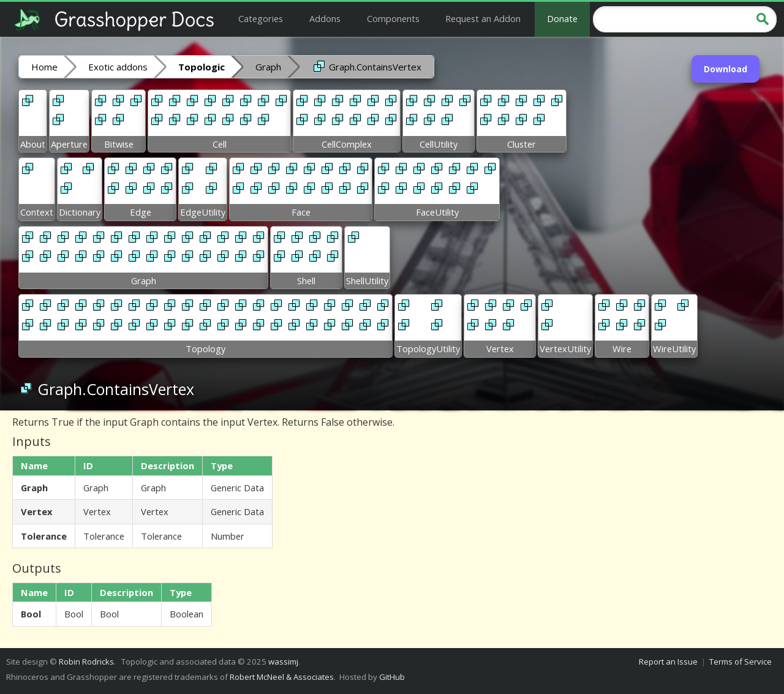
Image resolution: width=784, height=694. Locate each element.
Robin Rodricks (86, 662)
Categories (261, 18)
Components (393, 18)
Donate (562, 18)
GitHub (392, 677)
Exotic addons (118, 67)
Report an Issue (668, 662)
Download (726, 69)
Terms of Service (741, 662)
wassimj (283, 662)
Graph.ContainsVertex (367, 66)
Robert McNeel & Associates (282, 677)
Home (44, 67)
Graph (268, 67)
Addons (325, 18)
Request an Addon (483, 18)
